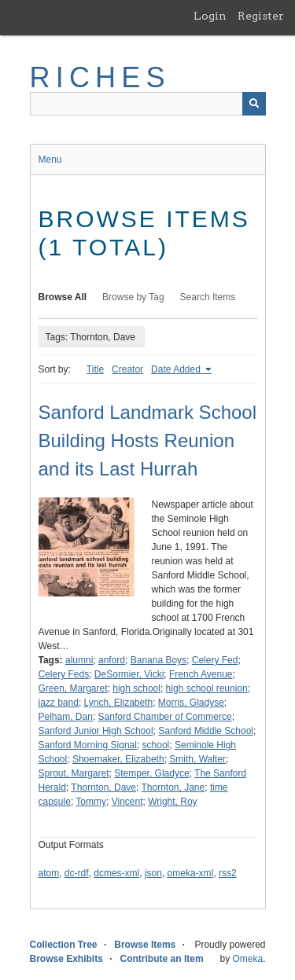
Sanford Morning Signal (88, 745)
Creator (127, 369)
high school (136, 688)
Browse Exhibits (66, 959)
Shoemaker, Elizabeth (118, 759)
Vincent (127, 802)
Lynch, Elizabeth (119, 703)
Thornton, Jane (173, 787)
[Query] (148, 104)
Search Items (208, 297)
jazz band (59, 703)
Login (210, 16)
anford (112, 660)
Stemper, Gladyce (151, 773)
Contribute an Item (162, 959)
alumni (79, 660)
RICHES (100, 77)
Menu (50, 160)
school (156, 745)
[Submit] (254, 104)
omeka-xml (191, 873)
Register (261, 16)
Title (95, 369)
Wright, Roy (172, 802)
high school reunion (207, 688)
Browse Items (145, 945)
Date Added (177, 369)
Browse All (63, 297)
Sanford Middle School (206, 731)
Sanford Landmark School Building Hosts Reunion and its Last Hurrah (148, 440)
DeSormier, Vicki (129, 674)
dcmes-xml (116, 873)
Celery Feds (64, 674)
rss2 (228, 873)
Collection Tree (64, 945)
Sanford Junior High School (96, 731)
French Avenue (201, 674)
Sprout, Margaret (74, 773)
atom (49, 873)
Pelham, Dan (66, 717)
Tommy (91, 802)
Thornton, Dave (103, 787)
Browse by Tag (133, 297)
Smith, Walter (197, 759)
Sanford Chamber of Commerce (165, 717)
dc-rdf (77, 873)
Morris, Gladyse (191, 703)
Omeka (247, 959)
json (153, 873)
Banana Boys (159, 660)
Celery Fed (215, 660)
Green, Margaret (73, 688)
